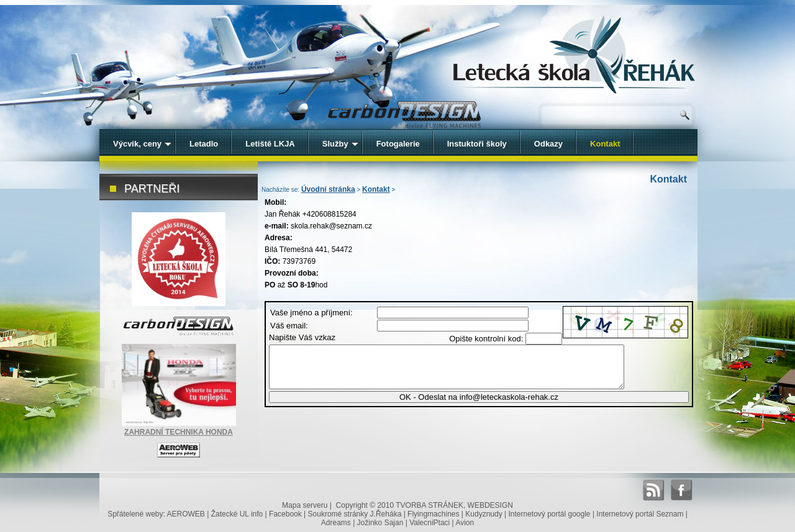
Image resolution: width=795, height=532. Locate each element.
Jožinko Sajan (380, 523)
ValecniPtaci (429, 523)
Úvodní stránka (328, 189)
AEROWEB (186, 514)
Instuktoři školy (477, 144)
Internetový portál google (549, 514)
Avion (465, 523)
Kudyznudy (484, 514)
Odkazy (548, 144)
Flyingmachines (433, 514)
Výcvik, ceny (142, 144)
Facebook (285, 514)
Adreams (336, 523)
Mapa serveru (305, 505)
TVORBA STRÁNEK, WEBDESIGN (454, 505)
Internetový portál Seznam (640, 514)
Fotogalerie (398, 144)
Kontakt (376, 189)
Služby (340, 144)
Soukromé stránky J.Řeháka (355, 514)
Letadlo (204, 144)
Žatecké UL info (237, 514)
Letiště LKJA (270, 144)
